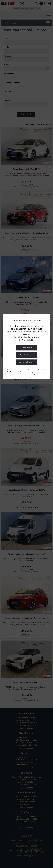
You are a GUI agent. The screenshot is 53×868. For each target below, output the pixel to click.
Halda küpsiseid (26, 347)
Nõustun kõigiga (26, 362)
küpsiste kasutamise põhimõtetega (29, 338)
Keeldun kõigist (26, 355)
